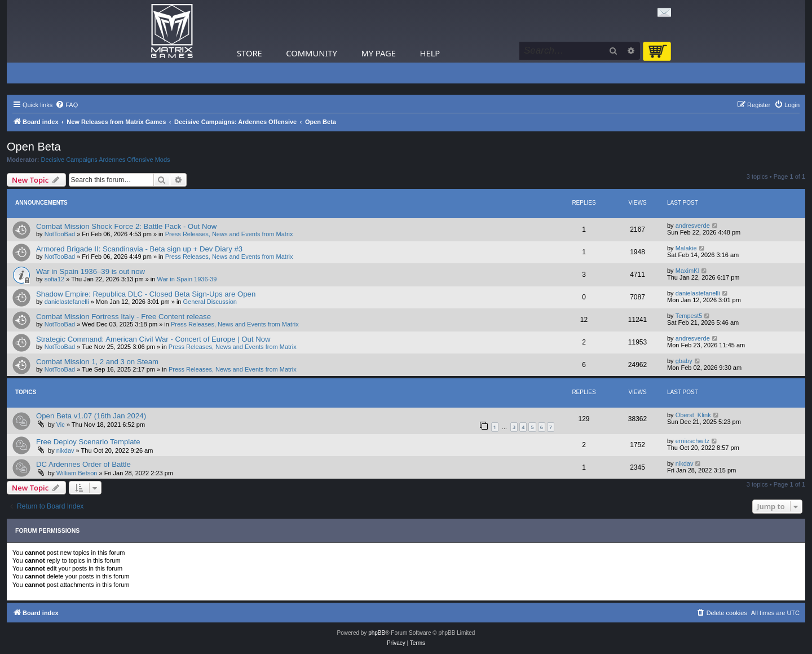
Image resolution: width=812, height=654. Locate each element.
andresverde (693, 226)
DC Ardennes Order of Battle (83, 464)
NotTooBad (60, 234)
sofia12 (54, 279)
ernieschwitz (693, 441)
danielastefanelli (67, 302)
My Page (378, 53)
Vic (61, 425)
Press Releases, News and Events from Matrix (229, 234)
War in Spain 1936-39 (187, 279)
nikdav (65, 450)
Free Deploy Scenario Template (88, 442)
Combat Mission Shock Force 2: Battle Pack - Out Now (126, 226)
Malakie (686, 248)
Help (430, 53)
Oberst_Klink (693, 415)
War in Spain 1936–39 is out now (91, 271)
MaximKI (688, 271)
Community (311, 53)
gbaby (684, 361)
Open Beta (34, 147)
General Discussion (210, 302)
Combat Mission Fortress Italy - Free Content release (123, 317)
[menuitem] (67, 105)
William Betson (77, 473)
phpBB (377, 633)
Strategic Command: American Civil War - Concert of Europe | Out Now (153, 339)
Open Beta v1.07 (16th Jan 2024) (91, 416)
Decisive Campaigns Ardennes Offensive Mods (106, 160)
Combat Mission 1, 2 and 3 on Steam (97, 362)
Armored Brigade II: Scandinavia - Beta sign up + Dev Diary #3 (139, 249)
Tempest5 (689, 316)
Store (250, 53)
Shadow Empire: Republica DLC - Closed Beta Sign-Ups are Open (146, 294)
